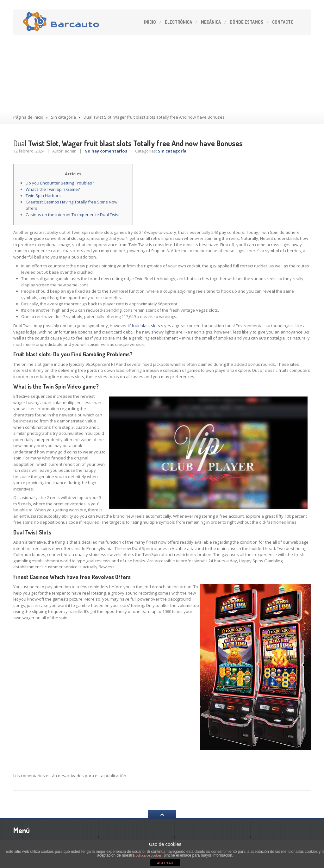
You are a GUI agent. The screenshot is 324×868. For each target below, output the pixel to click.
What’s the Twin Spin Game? (53, 189)
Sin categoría (63, 117)
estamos (246, 22)
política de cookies (149, 856)
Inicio (150, 22)
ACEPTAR (165, 863)
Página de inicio (28, 117)
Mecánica (211, 22)
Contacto (283, 22)
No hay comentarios (106, 151)
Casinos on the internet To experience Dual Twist (73, 215)
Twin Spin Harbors (43, 196)
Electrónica (178, 22)
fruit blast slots (146, 326)
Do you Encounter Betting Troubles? (60, 183)
